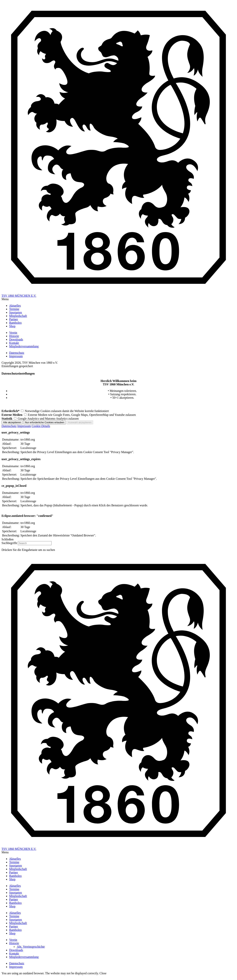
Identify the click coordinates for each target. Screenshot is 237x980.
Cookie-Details (41, 426)
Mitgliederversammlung (24, 957)
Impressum (24, 426)
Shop (12, 906)
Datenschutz (9, 426)
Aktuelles (15, 886)
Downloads (16, 950)
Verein (13, 940)
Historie (14, 943)
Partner (14, 899)
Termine (14, 889)
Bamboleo (15, 903)
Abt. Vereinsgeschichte (31, 947)
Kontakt (14, 953)
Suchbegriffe (9, 543)
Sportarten (16, 893)
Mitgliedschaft (18, 896)
